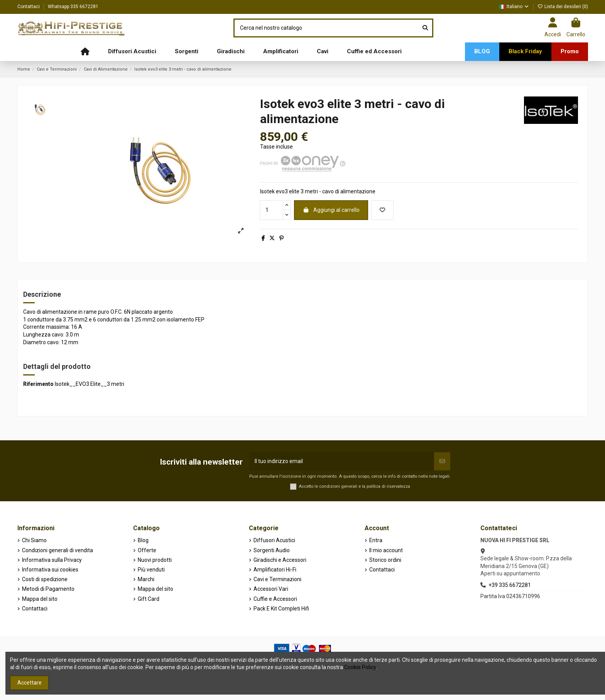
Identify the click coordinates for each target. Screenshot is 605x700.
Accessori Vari (271, 589)
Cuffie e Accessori (275, 599)
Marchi (146, 579)
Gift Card (149, 599)
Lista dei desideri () (563, 7)
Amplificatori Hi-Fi (275, 570)
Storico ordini (385, 560)
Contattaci (29, 7)
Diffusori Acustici (274, 540)
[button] (132, 52)
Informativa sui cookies (50, 570)
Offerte (147, 550)
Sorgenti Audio (272, 550)
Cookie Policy (360, 667)
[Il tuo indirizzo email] (342, 461)
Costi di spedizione (45, 579)
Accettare (30, 683)
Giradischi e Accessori (280, 560)
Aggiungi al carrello (331, 210)
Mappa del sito (40, 599)
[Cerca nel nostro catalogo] (425, 28)
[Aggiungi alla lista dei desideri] (382, 210)
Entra (376, 540)
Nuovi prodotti (155, 560)
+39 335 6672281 (510, 585)
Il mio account (386, 550)
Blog (143, 540)
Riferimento (38, 384)
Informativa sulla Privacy (52, 560)
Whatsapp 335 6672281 (73, 7)
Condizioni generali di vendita (57, 550)
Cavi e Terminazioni (277, 579)
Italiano (514, 7)
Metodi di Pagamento (48, 589)
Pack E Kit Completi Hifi (281, 609)
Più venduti (151, 570)
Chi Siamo (34, 540)
